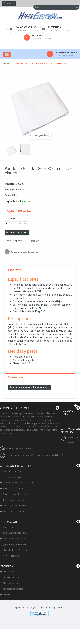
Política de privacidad (13, 488)
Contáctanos (9, 527)
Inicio (5, 64)
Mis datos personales (13, 589)
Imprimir (34, 241)
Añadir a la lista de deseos (24, 252)
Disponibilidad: (13, 201)
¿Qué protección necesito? (16, 544)
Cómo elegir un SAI (12, 556)
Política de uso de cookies (15, 494)
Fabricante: (11, 189)
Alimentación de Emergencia (16, 550)
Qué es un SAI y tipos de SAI (16, 533)
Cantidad (10, 218)
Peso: (8, 195)
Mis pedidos (9, 571)
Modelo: (9, 184)
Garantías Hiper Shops (13, 471)
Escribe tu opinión (13, 241)
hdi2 (27, 608)
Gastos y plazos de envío (15, 506)
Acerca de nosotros (12, 477)
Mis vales (7, 594)
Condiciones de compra (14, 500)
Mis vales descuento (12, 577)
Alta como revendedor (13, 511)
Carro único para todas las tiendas (19, 483)
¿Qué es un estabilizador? (15, 539)
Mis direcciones (10, 583)
